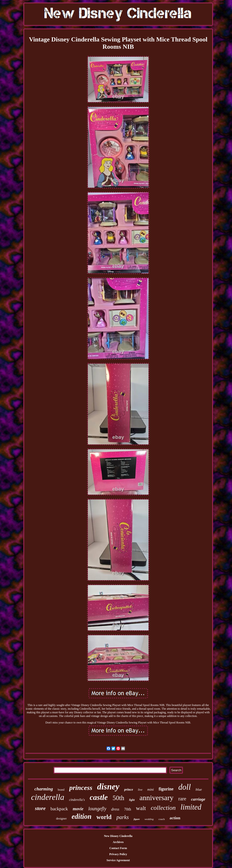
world (104, 817)
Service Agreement (118, 860)
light (132, 800)
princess (81, 788)
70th (127, 809)
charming (44, 789)
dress (115, 809)
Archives (118, 842)
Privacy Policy (118, 854)
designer (61, 818)
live (140, 790)
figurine (166, 789)
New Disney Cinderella (118, 836)
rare (182, 799)
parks (123, 817)
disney (108, 787)
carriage (198, 799)
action (175, 818)
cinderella (48, 797)
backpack (59, 809)
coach (162, 819)
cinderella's (77, 800)
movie (78, 809)
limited (191, 807)
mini (151, 789)
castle (99, 797)
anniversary (157, 798)
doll (185, 787)
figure (137, 819)
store (40, 808)
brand (61, 790)
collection (163, 808)
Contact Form (118, 848)
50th (118, 798)
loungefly (97, 809)
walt (141, 808)
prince (129, 790)
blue (199, 789)
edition (82, 816)
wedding (149, 819)
